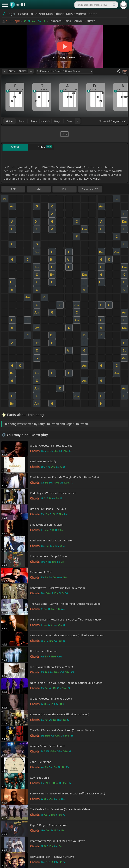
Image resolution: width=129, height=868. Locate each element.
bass (69, 121)
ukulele (33, 121)
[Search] (114, 5)
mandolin (45, 121)
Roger (11, 14)
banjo (57, 121)
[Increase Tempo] (31, 71)
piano (21, 121)
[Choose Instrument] (78, 121)
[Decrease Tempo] (5, 71)
